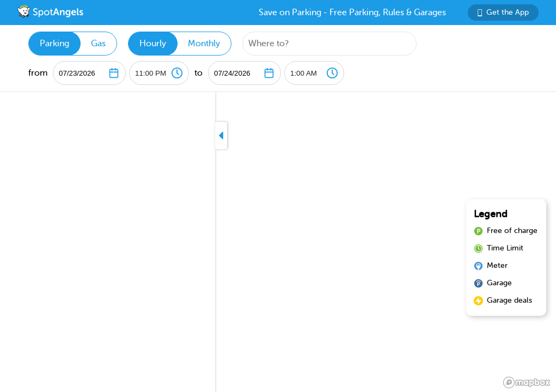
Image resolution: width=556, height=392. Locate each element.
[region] (278, 242)
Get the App (503, 12)
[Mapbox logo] (527, 382)
